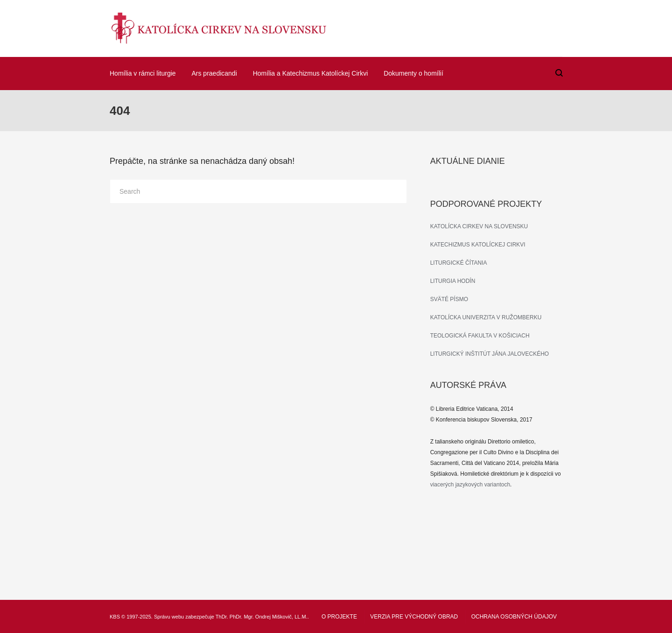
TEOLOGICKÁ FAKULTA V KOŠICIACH (480, 336)
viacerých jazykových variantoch (470, 485)
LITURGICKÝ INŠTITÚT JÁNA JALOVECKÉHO (490, 354)
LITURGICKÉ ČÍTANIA (459, 263)
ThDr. (222, 617)
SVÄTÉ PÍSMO (449, 299)
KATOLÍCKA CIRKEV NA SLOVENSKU (479, 226)
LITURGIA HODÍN (453, 281)
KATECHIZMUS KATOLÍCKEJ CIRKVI (478, 245)
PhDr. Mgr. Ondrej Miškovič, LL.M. (269, 617)
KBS (115, 617)
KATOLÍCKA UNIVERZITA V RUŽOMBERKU (486, 317)
